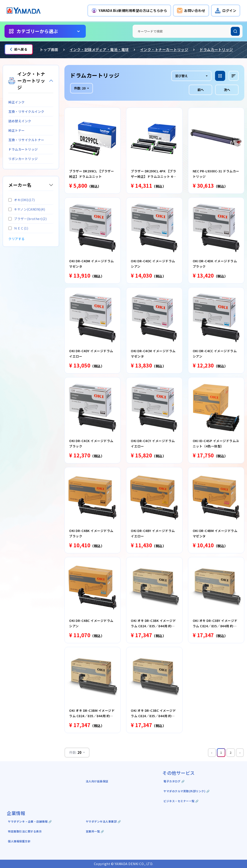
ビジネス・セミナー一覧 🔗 (181, 801)
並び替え (181, 76)
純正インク (17, 102)
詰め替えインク (20, 121)
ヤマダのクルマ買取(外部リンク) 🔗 (187, 791)
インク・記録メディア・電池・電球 (99, 49)
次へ (227, 90)
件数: (80, 88)
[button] (129, 11)
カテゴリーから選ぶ (37, 31)
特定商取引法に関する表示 (25, 831)
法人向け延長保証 (97, 781)
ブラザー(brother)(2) (27, 219)
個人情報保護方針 (19, 841)
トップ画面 (49, 49)
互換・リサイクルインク (26, 111)
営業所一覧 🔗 (95, 831)
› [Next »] (240, 752)
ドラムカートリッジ (216, 49)
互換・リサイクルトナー (26, 140)
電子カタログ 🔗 (174, 781)
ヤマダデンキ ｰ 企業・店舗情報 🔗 (30, 821)
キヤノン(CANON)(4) (27, 209)
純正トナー (17, 130)
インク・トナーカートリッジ (164, 49)
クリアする (17, 239)
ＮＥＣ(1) (18, 228)
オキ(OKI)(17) (22, 200)
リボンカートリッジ (23, 159)
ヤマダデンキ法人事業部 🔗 (103, 821)
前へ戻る (19, 49)
